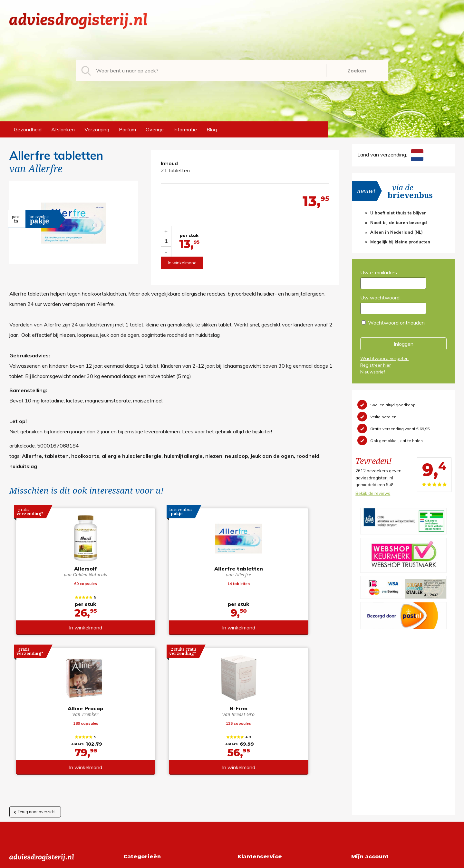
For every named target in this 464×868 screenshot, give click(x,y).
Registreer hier (376, 365)
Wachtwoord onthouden (396, 323)
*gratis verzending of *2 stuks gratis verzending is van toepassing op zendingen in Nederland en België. (232, 861)
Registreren (365, 732)
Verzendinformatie (259, 753)
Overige (155, 129)
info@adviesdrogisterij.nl (37, 732)
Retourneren (252, 743)
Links (243, 774)
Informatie (185, 129)
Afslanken (63, 129)
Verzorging (97, 129)
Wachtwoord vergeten (384, 358)
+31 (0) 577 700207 (34, 743)
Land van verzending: (390, 155)
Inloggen (404, 344)
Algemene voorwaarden (265, 732)
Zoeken (357, 71)
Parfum (127, 129)
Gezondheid (28, 129)
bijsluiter (262, 431)
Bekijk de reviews (373, 493)
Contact (247, 763)
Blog (212, 129)
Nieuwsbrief (373, 372)
